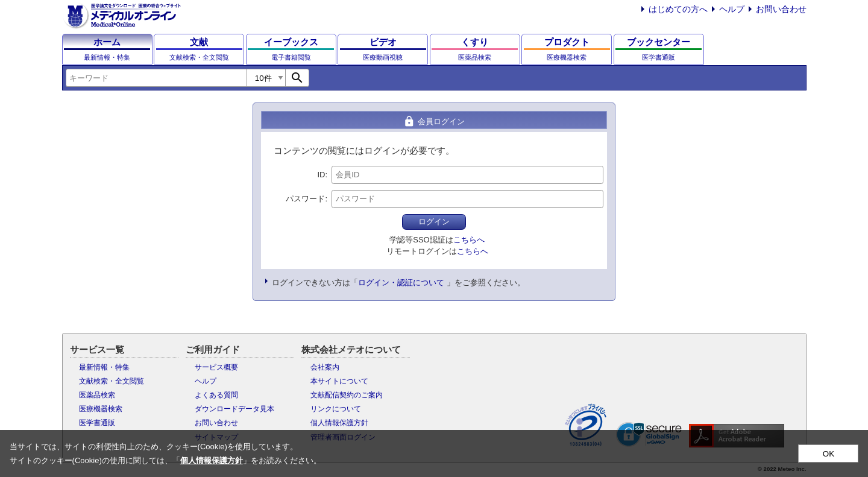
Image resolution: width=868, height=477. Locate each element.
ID (321, 175)
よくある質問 (216, 395)
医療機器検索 (101, 409)
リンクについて (336, 409)
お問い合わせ (781, 9)
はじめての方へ (678, 9)
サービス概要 (216, 367)
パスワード (305, 199)
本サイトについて (339, 381)
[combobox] (156, 78)
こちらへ (469, 240)
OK (829, 454)
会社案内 (325, 367)
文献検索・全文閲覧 (112, 381)
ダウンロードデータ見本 (234, 409)
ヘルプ (732, 9)
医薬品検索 (97, 395)
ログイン (434, 222)
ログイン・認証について (401, 283)
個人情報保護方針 (339, 423)
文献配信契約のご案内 (347, 395)
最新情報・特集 (104, 367)
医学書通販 (97, 423)
